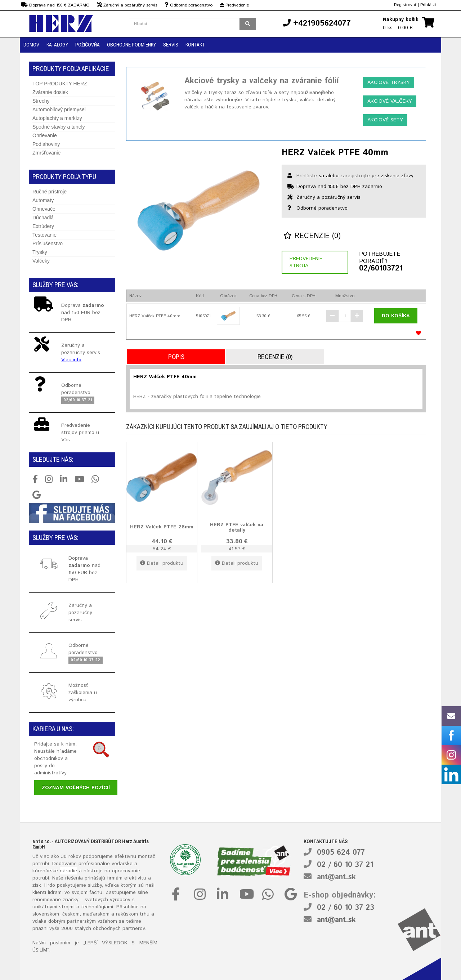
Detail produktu (162, 563)
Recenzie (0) (312, 236)
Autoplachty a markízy (57, 118)
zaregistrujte (355, 176)
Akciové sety (385, 120)
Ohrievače (44, 209)
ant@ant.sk (336, 877)
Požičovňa (88, 45)
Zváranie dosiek (50, 92)
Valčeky (41, 261)
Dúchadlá (43, 218)
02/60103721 (381, 269)
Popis (176, 357)
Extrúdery (43, 226)
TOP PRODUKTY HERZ (60, 84)
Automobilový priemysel (59, 109)
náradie (68, 871)
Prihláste (307, 176)
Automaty (43, 200)
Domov (31, 45)
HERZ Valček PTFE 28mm (162, 527)
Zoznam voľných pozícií (76, 788)
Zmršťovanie (46, 153)
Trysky (40, 252)
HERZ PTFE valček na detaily (237, 527)
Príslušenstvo (48, 243)
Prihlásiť (428, 5)
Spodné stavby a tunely (59, 127)
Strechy (41, 101)
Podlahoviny (46, 144)
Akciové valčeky (390, 101)
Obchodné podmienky (131, 45)
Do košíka (396, 316)
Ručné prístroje (50, 192)
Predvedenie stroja (306, 262)
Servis (171, 45)
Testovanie (44, 235)
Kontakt (195, 45)
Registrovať (405, 5)
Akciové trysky (389, 82)
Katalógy (57, 45)
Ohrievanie (45, 135)
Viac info (71, 360)
